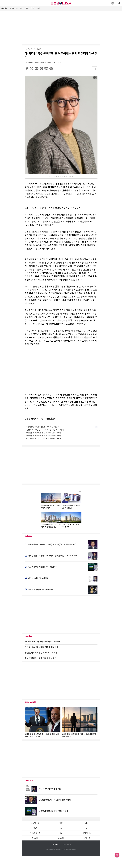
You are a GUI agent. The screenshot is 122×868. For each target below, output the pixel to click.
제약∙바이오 (87, 833)
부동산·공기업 (35, 833)
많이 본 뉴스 (29, 536)
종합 (22, 8)
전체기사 (4, 8)
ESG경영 (61, 838)
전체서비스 (67, 845)
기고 (44, 49)
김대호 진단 (29, 781)
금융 (27, 8)
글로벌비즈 (14, 8)
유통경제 (61, 833)
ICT (87, 828)
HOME (27, 49)
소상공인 (35, 838)
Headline (29, 636)
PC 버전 (55, 845)
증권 (33, 8)
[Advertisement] (61, 27)
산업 (38, 8)
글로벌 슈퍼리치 (31, 702)
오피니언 (36, 49)
